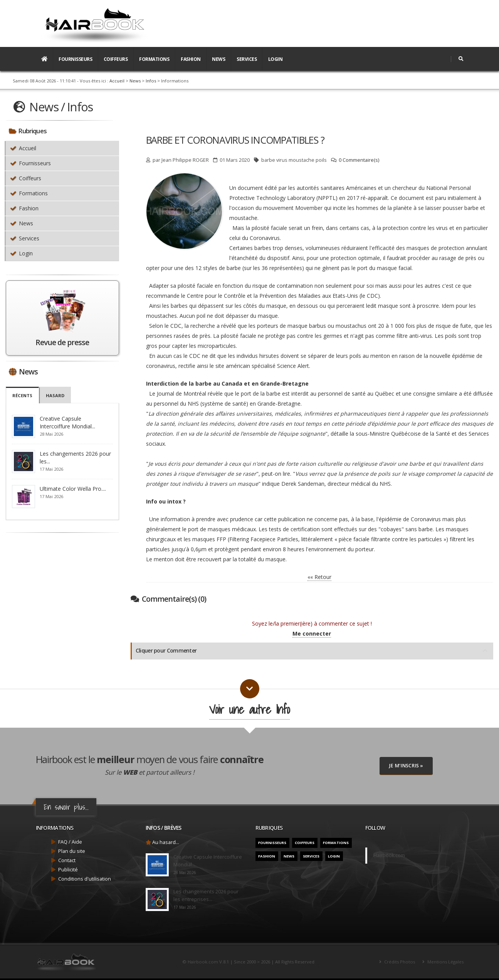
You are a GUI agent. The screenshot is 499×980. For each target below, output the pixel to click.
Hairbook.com (389, 855)
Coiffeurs (116, 59)
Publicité (68, 870)
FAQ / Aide (70, 842)
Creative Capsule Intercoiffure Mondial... (67, 422)
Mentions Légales (445, 962)
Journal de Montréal (181, 394)
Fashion (191, 59)
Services (247, 59)
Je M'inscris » (406, 766)
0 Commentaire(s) (359, 160)
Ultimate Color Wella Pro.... (73, 489)
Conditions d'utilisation (85, 879)
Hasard (55, 395)
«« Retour (319, 577)
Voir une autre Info (249, 709)
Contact (67, 860)
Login (276, 59)
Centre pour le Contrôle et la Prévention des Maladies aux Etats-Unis (272, 296)
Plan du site (72, 851)
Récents (22, 395)
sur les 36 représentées (273, 268)
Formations (154, 59)
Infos (151, 81)
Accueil (117, 81)
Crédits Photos (399, 962)
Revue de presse (62, 342)
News (218, 59)
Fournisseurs (75, 59)
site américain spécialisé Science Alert (262, 366)
